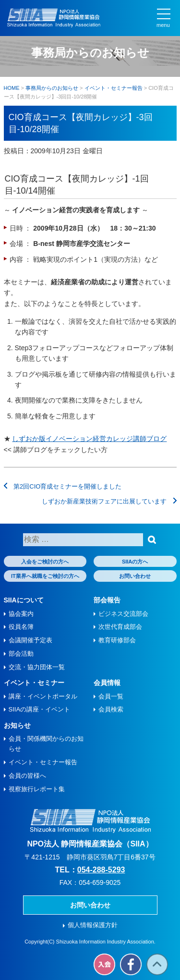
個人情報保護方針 (93, 925)
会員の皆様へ (27, 776)
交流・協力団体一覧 (37, 667)
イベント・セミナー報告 (43, 762)
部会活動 (21, 654)
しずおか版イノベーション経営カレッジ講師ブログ (89, 439)
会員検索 (111, 709)
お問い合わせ (135, 576)
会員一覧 (111, 696)
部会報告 (107, 600)
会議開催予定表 (30, 640)
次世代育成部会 (120, 627)
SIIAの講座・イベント (40, 709)
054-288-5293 (101, 870)
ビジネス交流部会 (123, 614)
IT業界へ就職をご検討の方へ (45, 576)
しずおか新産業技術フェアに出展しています (109, 501)
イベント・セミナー (34, 683)
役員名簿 (21, 627)
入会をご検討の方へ (45, 562)
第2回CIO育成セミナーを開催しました (63, 486)
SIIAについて (24, 600)
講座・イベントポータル (43, 696)
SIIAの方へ (135, 562)
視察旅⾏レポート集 (37, 789)
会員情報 (107, 683)
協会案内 (21, 614)
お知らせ (17, 725)
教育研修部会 (117, 640)
